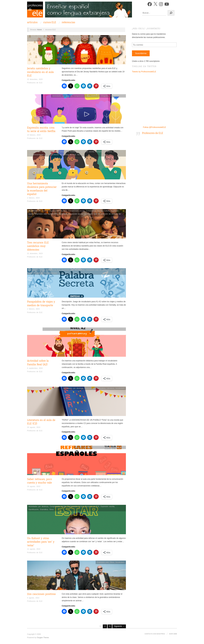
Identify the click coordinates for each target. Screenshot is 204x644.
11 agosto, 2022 (34, 549)
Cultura (107, 211)
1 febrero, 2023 (33, 309)
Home (39, 30)
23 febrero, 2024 (34, 135)
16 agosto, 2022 (34, 486)
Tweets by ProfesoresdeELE (144, 72)
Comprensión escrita (82, 96)
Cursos (50, 22)
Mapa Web (173, 634)
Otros (31, 40)
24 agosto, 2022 (34, 427)
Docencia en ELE (75, 37)
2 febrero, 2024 (33, 198)
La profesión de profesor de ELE (62, 155)
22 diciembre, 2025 (35, 79)
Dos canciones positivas (41, 594)
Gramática (95, 96)
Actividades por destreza (38, 37)
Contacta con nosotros (155, 634)
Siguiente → (119, 626)
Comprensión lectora (104, 152)
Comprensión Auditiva (58, 37)
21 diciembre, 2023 (35, 253)
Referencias (68, 22)
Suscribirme (141, 53)
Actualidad (54, 152)
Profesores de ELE (35, 83)
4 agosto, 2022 (33, 598)
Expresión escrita (94, 329)
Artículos (32, 22)
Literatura (110, 388)
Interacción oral (114, 37)
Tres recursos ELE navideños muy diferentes (38, 246)
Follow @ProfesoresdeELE (154, 127)
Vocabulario (39, 40)
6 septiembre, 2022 (35, 368)
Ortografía (105, 96)
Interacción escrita (76, 214)
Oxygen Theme (43, 637)
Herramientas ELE (40, 155)
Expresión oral (90, 37)
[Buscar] (171, 13)
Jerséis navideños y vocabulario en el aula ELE (40, 72)
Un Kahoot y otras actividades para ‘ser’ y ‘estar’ (41, 542)
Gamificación (102, 37)
